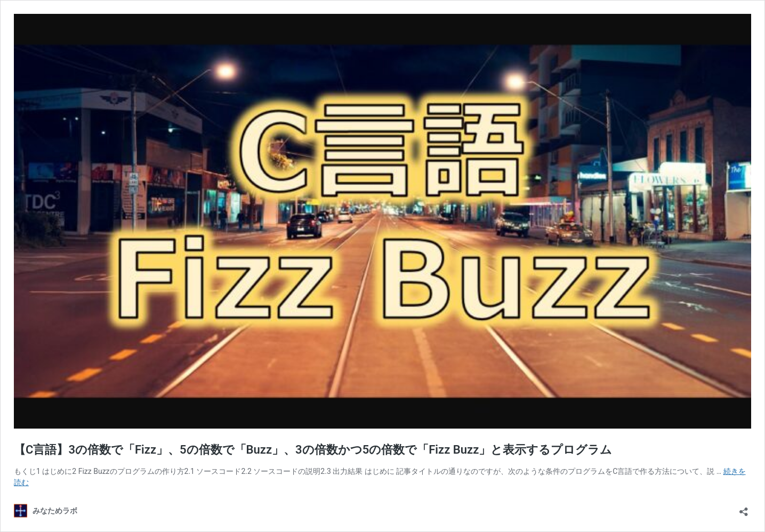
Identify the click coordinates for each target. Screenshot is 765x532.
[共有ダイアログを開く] (744, 508)
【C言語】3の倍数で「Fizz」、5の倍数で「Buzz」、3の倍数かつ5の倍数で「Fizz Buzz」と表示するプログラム (313, 450)
